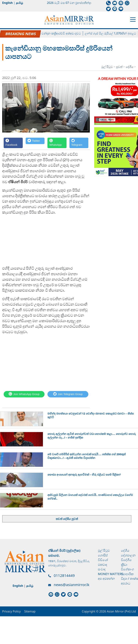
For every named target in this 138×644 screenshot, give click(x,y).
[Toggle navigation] (133, 19)
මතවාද (103, 565)
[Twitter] (35, 143)
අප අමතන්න (106, 578)
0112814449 (64, 576)
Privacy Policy (11, 611)
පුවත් (120, 67)
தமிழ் (20, 3)
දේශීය (130, 67)
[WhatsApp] (57, 143)
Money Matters (111, 574)
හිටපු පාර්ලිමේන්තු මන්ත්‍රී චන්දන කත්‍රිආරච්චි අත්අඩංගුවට (48, 33)
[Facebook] (13, 143)
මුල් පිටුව (107, 67)
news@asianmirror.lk (71, 585)
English (7, 3)
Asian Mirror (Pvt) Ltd (121, 611)
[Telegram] (79, 143)
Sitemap (30, 611)
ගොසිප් (103, 555)
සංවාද (102, 569)
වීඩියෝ (103, 560)
